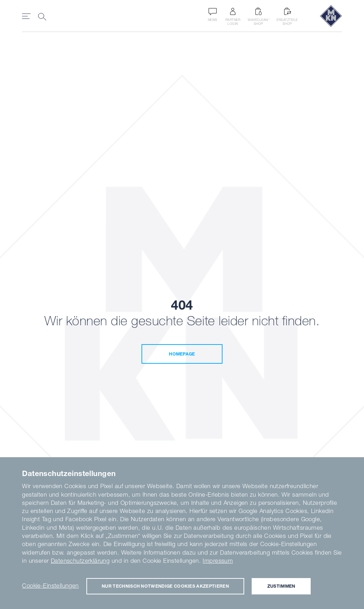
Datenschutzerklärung (80, 561)
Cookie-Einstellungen (50, 586)
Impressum (218, 561)
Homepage (182, 354)
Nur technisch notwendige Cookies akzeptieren (165, 586)
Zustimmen (281, 586)
